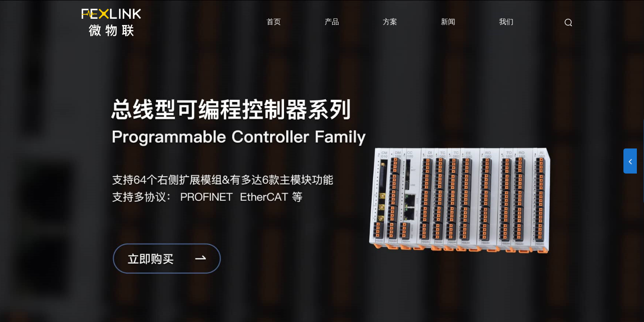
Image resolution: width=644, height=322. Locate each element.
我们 (506, 22)
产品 (332, 22)
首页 (274, 22)
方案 (390, 22)
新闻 (448, 22)
